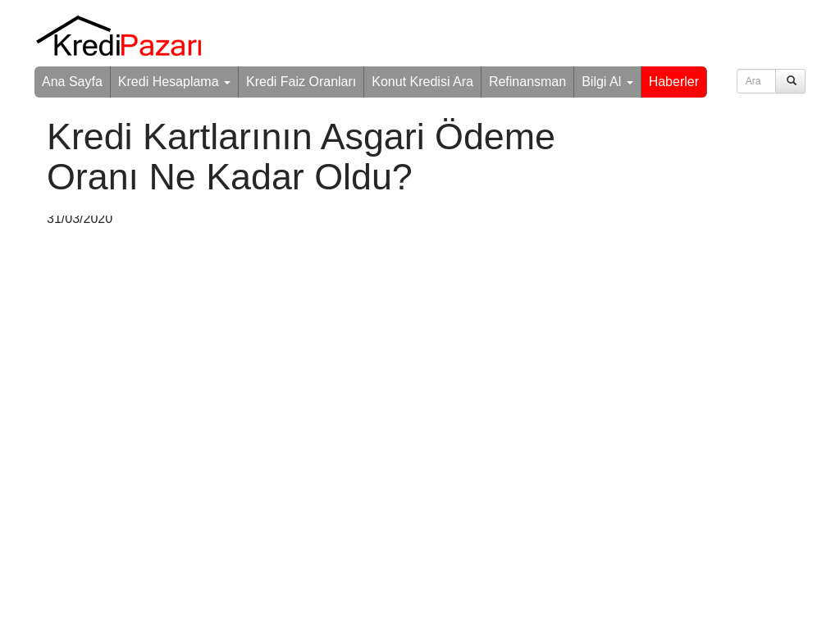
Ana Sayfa (72, 82)
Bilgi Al (607, 82)
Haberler (674, 82)
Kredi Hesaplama (174, 82)
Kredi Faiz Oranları (301, 82)
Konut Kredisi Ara (422, 82)
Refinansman (527, 82)
